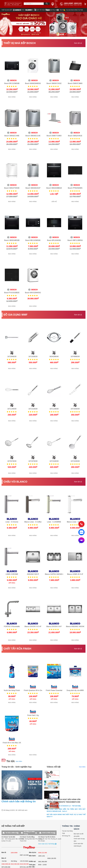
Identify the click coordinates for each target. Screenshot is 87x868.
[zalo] (81, 532)
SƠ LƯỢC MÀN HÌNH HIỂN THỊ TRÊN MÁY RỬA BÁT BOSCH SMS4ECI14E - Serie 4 (66, 810)
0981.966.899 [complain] (43, 862)
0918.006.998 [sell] (24, 864)
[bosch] (9, 10)
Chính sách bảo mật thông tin (19, 801)
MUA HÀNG (12, 97)
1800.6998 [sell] (14, 853)
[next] (85, 25)
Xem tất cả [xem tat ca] (78, 43)
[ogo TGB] (29, 847)
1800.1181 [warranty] (42, 856)
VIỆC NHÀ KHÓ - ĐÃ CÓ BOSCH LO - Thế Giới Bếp (64, 806)
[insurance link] (55, 4)
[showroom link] (13, 4)
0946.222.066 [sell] (43, 853)
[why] (73, 10)
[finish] (41, 10)
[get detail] (12, 71)
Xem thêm (19, 761)
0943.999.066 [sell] (15, 864)
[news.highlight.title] (22, 785)
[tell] (66, 4)
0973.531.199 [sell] (24, 867)
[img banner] (43, 24)
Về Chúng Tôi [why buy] (66, 836)
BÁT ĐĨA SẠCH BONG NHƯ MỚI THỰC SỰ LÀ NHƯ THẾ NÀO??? (66, 816)
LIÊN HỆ (54, 202)
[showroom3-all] (46, 844)
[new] (60, 10)
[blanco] (22, 10)
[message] (81, 540)
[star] (52, 10)
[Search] (47, 4)
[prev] (2, 25)
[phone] (78, 4)
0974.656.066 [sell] (6, 867)
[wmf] (32, 10)
